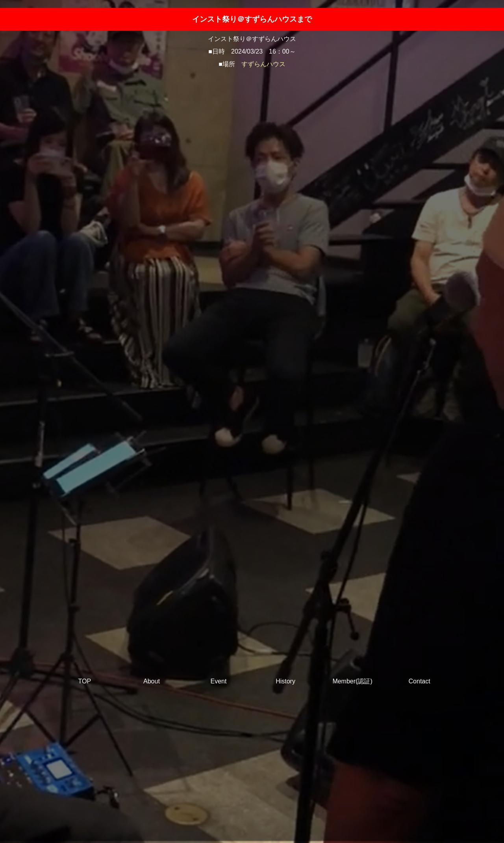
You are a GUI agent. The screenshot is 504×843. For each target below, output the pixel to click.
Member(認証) (352, 681)
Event (219, 681)
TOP (85, 681)
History (285, 681)
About (152, 681)
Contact (420, 681)
